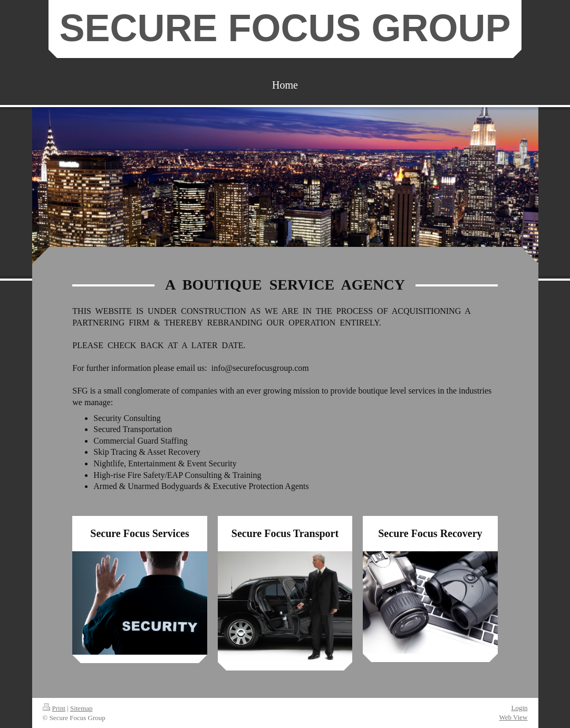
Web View (514, 717)
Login (519, 708)
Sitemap (81, 708)
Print (54, 708)
